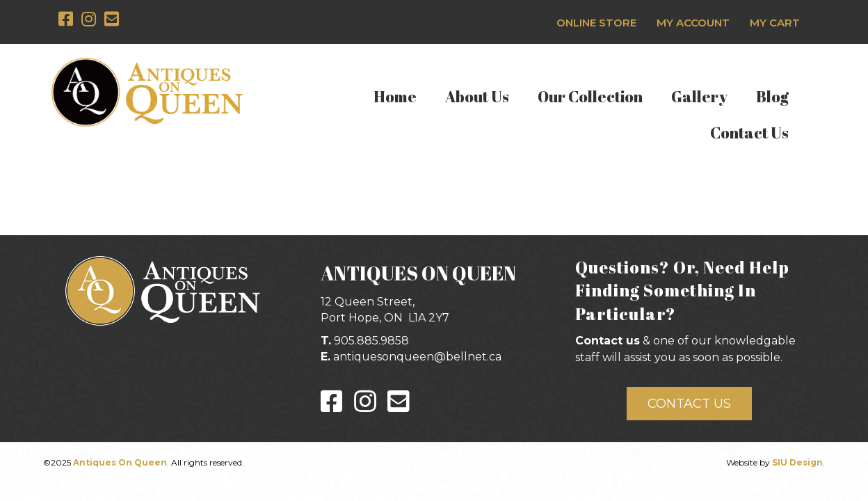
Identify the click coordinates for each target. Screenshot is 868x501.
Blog (772, 96)
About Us (477, 96)
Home (395, 96)
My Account (693, 23)
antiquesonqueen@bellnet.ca (417, 357)
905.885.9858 (371, 341)
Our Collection (590, 96)
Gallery (699, 96)
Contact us (608, 341)
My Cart (775, 23)
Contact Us (749, 133)
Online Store (596, 23)
